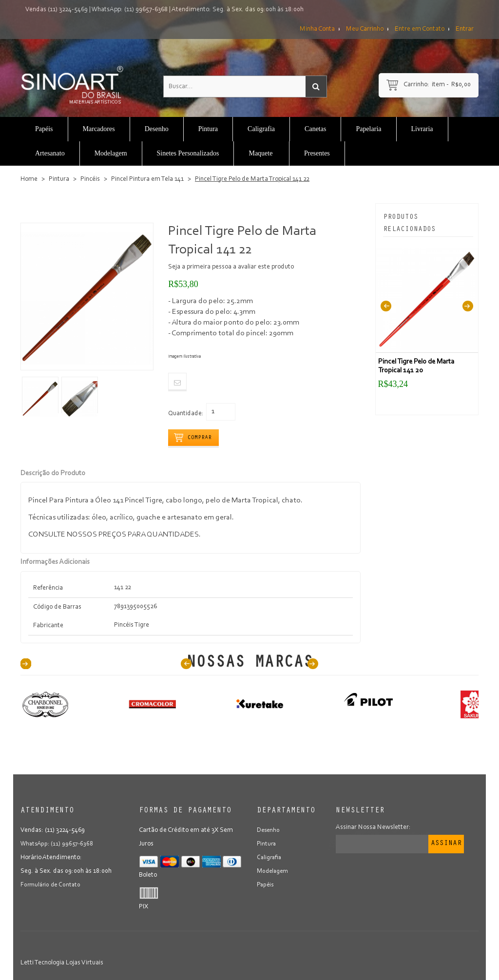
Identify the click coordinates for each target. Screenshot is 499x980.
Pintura (59, 179)
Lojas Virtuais (85, 963)
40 (26, 664)
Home (29, 179)
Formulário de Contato (52, 885)
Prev (186, 664)
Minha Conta (317, 29)
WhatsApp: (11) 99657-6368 (130, 10)
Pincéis (90, 179)
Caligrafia (270, 858)
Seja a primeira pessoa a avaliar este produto (231, 267)
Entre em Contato (420, 29)
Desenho (269, 830)
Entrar (465, 29)
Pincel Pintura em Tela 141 (147, 179)
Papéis (266, 885)
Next (468, 306)
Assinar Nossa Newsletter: (373, 827)
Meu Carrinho (365, 29)
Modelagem (274, 871)
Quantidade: (186, 414)
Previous (386, 306)
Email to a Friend (177, 382)
